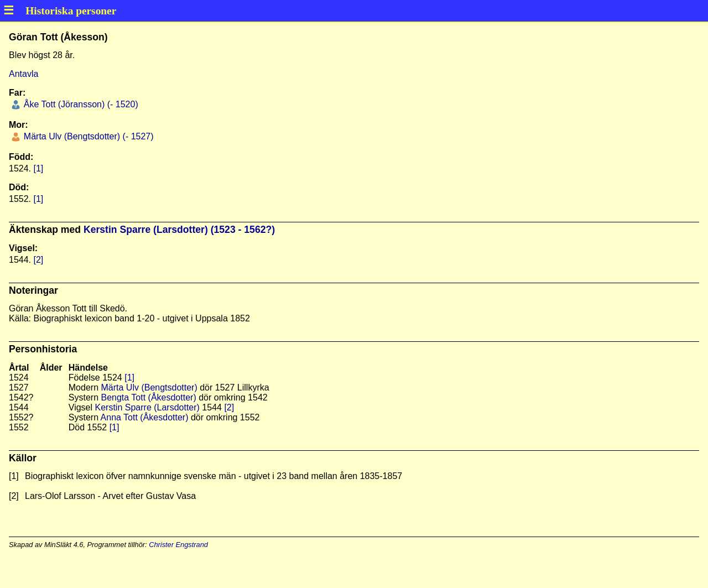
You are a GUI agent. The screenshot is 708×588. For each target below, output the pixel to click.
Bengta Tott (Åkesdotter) (148, 397)
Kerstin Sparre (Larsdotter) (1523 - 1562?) (179, 230)
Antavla (24, 74)
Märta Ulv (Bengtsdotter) (149, 387)
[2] (38, 260)
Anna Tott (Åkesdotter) (145, 417)
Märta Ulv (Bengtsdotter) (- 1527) (87, 136)
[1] (38, 168)
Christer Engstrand (178, 545)
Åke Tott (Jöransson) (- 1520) (79, 104)
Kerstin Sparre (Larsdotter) (147, 407)
